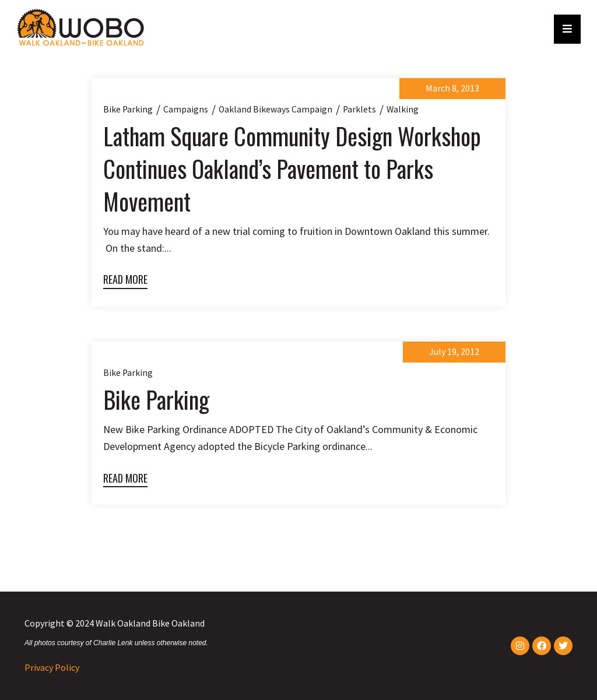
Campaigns (186, 109)
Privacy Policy (52, 667)
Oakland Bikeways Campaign (275, 109)
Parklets (359, 109)
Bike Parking (156, 399)
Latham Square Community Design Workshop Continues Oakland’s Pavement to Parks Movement (292, 168)
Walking (403, 109)
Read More (125, 279)
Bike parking (128, 109)
